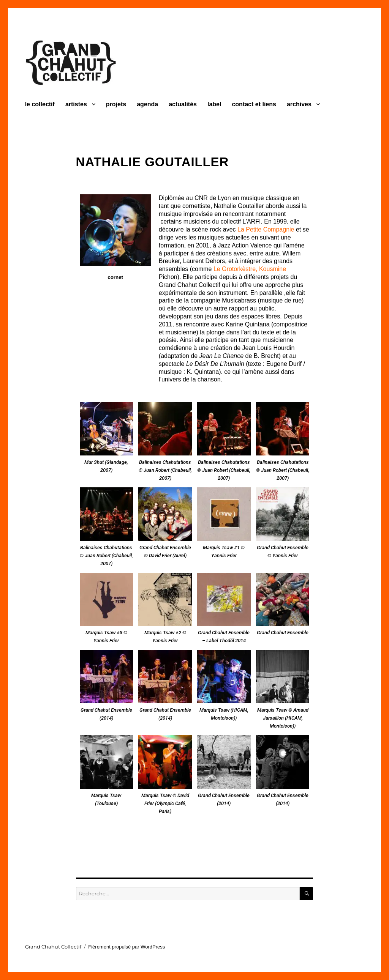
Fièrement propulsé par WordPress (127, 947)
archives (299, 104)
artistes (76, 104)
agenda (147, 104)
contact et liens (254, 104)
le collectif (40, 104)
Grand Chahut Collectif (53, 947)
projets (116, 104)
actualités (183, 104)
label (214, 104)
